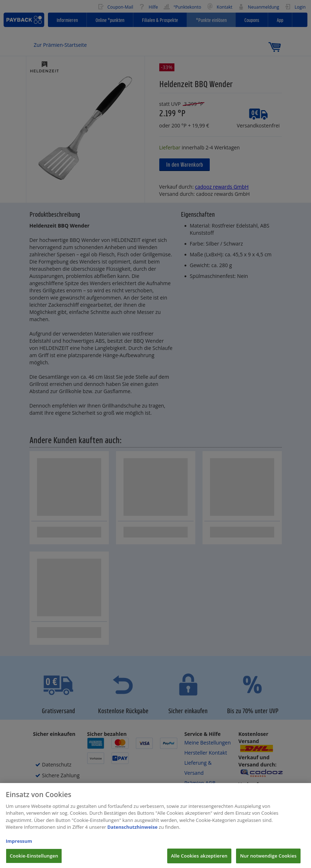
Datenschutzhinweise (133, 832)
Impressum (19, 846)
